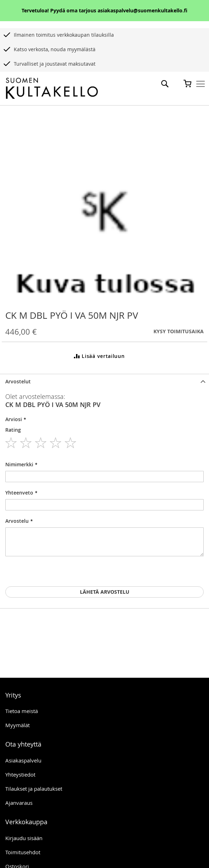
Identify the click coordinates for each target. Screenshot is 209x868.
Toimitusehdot (23, 852)
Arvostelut (18, 381)
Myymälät (18, 725)
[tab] (104, 381)
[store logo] (52, 89)
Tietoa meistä (22, 711)
